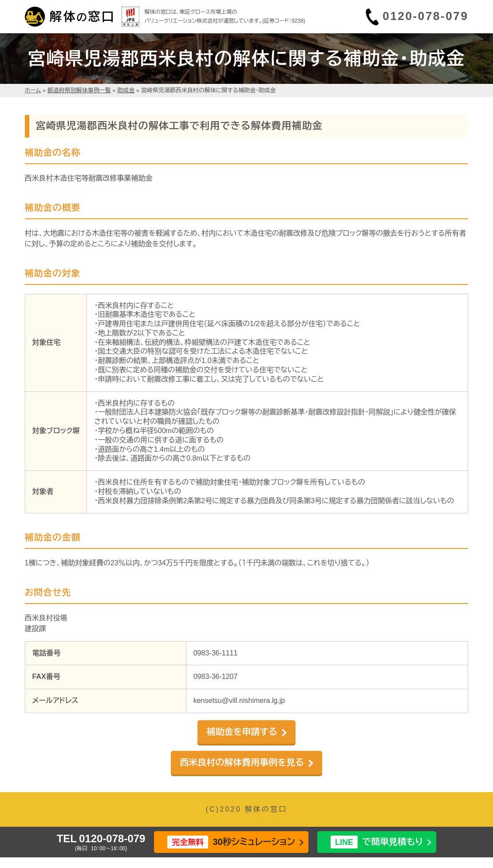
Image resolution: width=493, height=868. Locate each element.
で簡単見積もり (377, 842)
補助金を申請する (242, 732)
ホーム (33, 90)
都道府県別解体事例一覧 (79, 90)
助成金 (126, 90)
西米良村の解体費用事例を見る (242, 762)
